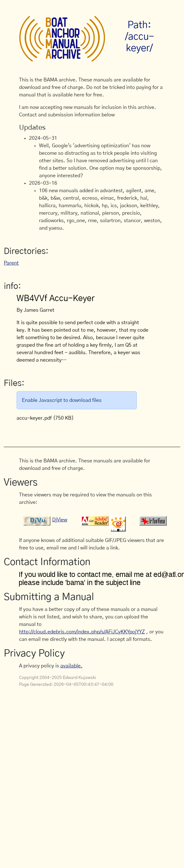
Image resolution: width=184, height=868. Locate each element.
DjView (60, 520)
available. (71, 666)
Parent (11, 263)
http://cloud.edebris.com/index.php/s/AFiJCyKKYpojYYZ (82, 632)
